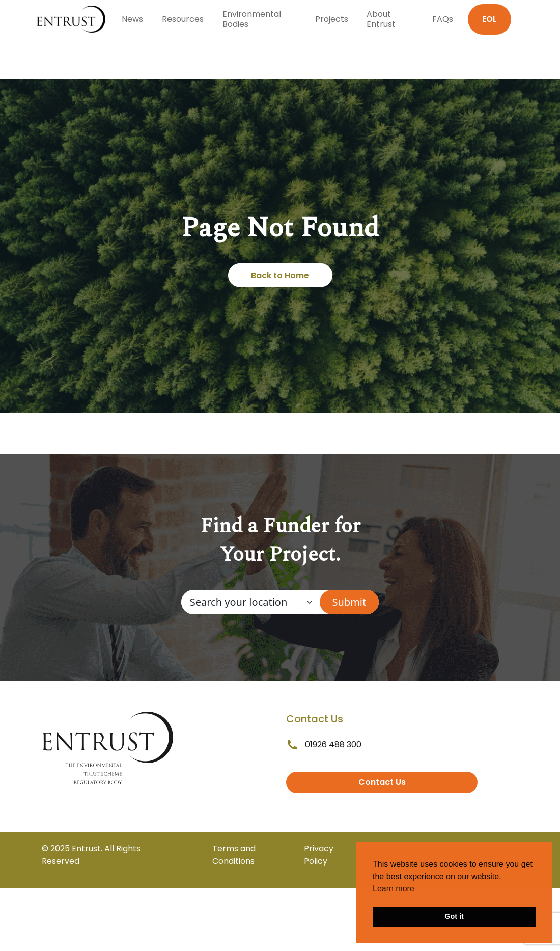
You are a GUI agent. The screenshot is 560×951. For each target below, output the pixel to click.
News (132, 19)
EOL (489, 19)
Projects (332, 19)
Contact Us (382, 782)
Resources (183, 19)
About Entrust (381, 19)
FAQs (443, 19)
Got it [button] (454, 916)
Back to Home (280, 275)
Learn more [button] (394, 889)
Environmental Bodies (252, 19)
